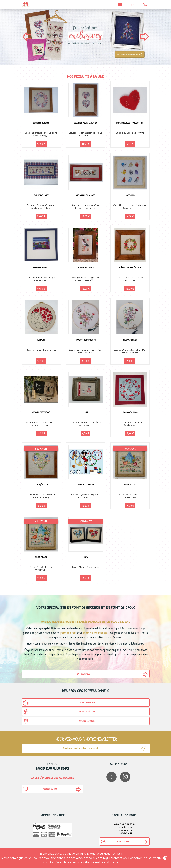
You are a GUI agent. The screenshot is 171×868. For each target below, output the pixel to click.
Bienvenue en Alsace (85, 195)
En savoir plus (83, 674)
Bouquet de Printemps (85, 340)
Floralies (41, 340)
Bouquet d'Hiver (130, 340)
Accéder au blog (40, 789)
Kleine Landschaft (41, 267)
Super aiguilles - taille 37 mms (130, 123)
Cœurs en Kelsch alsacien (85, 123)
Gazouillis (130, 195)
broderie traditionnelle (96, 633)
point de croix (68, 633)
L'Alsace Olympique (86, 485)
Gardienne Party (41, 195)
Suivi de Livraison (59, 721)
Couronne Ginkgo (130, 412)
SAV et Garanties (59, 703)
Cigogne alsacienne (41, 412)
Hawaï (86, 557)
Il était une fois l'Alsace (130, 267)
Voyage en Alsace (86, 267)
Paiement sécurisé (59, 712)
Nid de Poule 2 (41, 557)
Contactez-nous (115, 842)
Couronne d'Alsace (41, 123)
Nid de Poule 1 (130, 485)
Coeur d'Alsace (41, 485)
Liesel (86, 412)
